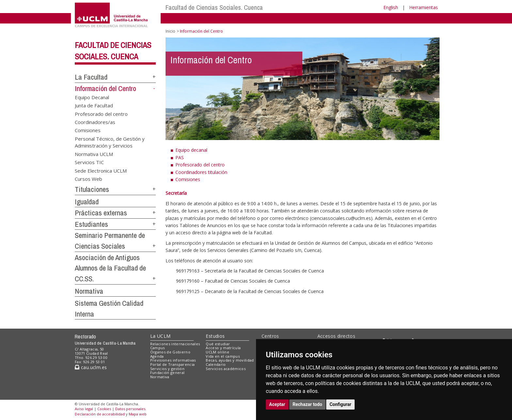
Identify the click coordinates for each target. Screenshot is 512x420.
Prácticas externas (101, 213)
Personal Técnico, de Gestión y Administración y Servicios (110, 142)
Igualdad (87, 202)
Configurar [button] (340, 404)
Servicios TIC (89, 162)
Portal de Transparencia (173, 364)
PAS (180, 157)
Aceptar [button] (277, 404)
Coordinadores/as (95, 122)
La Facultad (91, 77)
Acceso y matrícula (223, 348)
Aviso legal (84, 409)
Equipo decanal (191, 150)
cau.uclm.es (91, 367)
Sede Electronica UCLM (101, 170)
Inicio (170, 31)
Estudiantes (91, 224)
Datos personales (130, 409)
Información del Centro (105, 88)
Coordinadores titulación (201, 172)
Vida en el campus (223, 356)
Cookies (104, 409)
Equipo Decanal (92, 97)
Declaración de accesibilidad (100, 414)
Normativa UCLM (94, 154)
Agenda (157, 356)
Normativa (89, 291)
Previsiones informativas (173, 360)
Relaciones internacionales (175, 344)
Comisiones (88, 130)
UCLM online (217, 352)
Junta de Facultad (94, 105)
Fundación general (168, 373)
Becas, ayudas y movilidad (230, 360)
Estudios (215, 336)
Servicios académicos (226, 369)
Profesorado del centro (101, 114)
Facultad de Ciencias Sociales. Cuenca (214, 7)
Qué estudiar (218, 344)
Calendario (216, 364)
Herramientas (424, 7)
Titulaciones (92, 189)
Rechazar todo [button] (307, 404)
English (391, 7)
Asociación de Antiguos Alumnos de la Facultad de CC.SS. (110, 268)
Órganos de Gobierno (170, 352)
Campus (158, 348)
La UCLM (160, 336)
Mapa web (138, 414)
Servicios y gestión (167, 369)
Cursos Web (88, 179)
